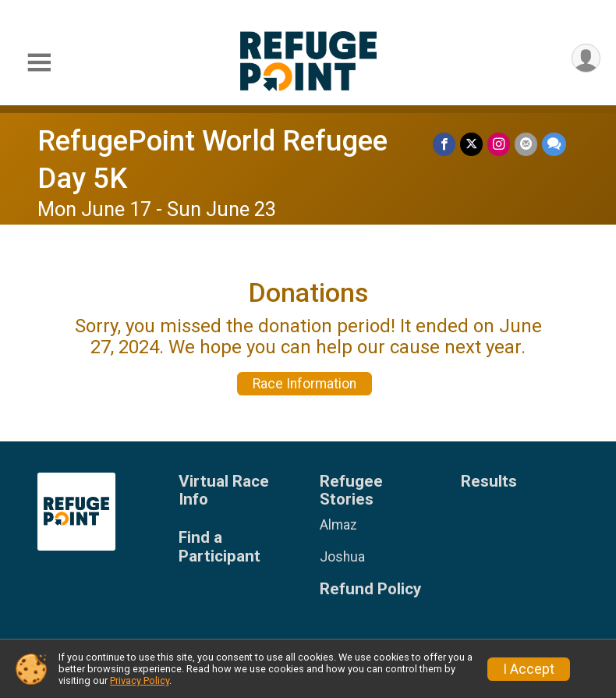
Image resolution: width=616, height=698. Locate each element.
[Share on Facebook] (444, 144)
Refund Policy (370, 589)
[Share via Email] (526, 144)
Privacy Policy (140, 680)
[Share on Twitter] (471, 144)
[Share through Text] (554, 144)
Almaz (338, 525)
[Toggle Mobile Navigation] (39, 63)
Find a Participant (219, 547)
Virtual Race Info (224, 491)
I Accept (529, 669)
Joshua (342, 557)
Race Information (304, 384)
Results (489, 482)
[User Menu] (586, 58)
